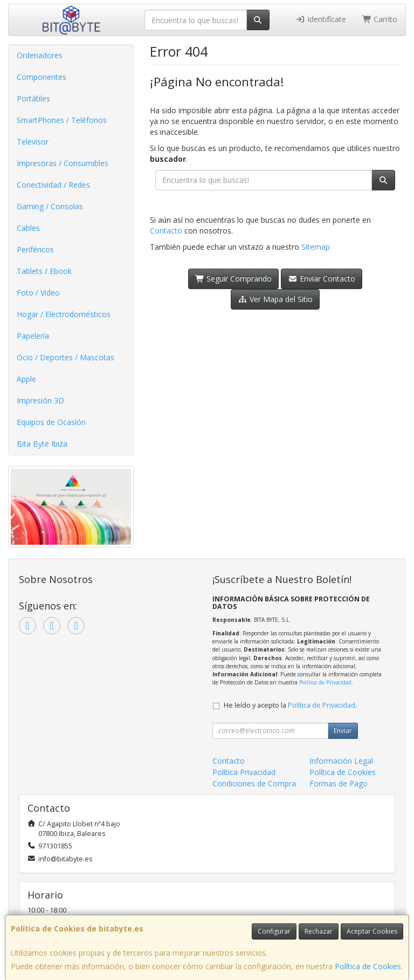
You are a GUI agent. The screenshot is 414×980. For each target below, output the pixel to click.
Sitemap (316, 247)
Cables (28, 228)
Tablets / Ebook (44, 271)
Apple (26, 379)
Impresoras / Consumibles (63, 163)
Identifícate (321, 19)
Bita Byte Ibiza (42, 444)
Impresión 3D (40, 400)
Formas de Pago (339, 783)
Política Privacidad (244, 772)
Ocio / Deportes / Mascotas (65, 357)
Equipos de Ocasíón (51, 422)
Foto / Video (38, 293)
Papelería (33, 336)
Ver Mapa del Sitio (275, 299)
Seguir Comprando (234, 279)
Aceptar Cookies (372, 931)
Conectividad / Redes (53, 185)
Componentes (42, 77)
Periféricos (35, 249)
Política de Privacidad (325, 682)
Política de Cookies (368, 966)
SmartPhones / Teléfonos (62, 120)
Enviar (343, 731)
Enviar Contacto (322, 279)
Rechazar (319, 931)
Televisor (33, 142)
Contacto (166, 231)
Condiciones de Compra (254, 783)
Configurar (274, 931)
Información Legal (341, 761)
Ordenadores (40, 55)
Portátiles (33, 98)
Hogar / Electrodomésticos (64, 314)
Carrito (380, 19)
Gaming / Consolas (50, 206)
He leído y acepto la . (290, 705)
